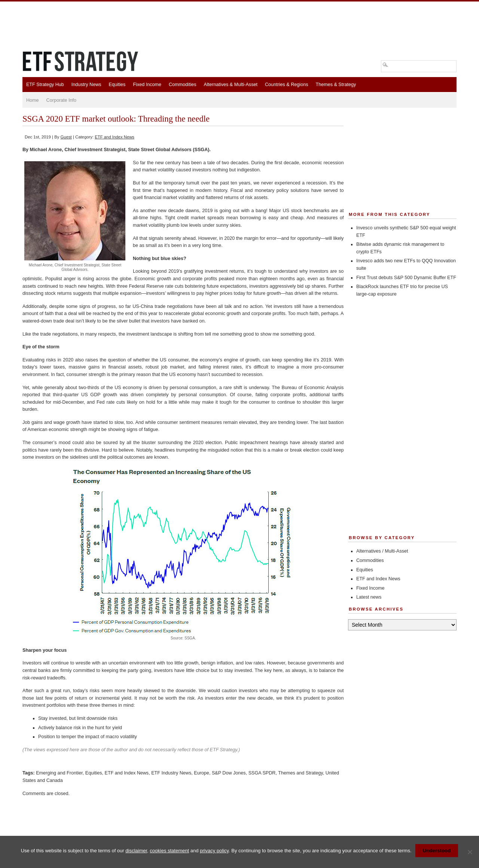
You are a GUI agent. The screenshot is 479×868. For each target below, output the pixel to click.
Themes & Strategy (336, 85)
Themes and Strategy (300, 773)
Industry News (86, 85)
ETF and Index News (115, 137)
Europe (202, 773)
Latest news (369, 597)
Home (33, 100)
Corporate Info (62, 100)
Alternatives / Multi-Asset (382, 551)
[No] (470, 852)
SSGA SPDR (262, 773)
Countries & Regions (287, 85)
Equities (117, 85)
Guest (66, 137)
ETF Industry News (171, 773)
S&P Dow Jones (229, 773)
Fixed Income (147, 85)
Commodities (182, 85)
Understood (437, 851)
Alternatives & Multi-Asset (230, 85)
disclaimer (136, 851)
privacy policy (214, 851)
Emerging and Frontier (59, 773)
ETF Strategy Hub (45, 85)
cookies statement (169, 851)
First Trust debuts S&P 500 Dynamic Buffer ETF (406, 278)
